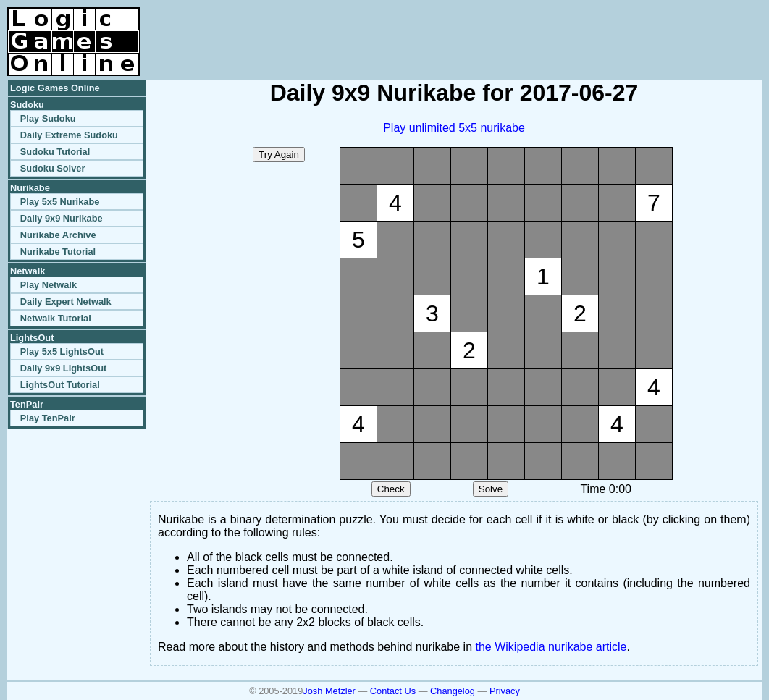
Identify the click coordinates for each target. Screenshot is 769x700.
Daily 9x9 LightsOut (63, 368)
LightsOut (32, 338)
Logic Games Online (55, 88)
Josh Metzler (329, 691)
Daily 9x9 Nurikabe (62, 218)
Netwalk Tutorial (56, 318)
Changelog (453, 691)
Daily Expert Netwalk (66, 301)
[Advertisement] (592, 29)
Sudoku (27, 105)
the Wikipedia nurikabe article (551, 647)
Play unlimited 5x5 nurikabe (454, 128)
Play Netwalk (49, 285)
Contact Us (393, 691)
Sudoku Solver (53, 168)
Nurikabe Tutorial (58, 252)
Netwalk (28, 271)
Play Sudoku (48, 118)
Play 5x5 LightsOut (62, 351)
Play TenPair (48, 418)
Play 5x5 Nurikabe (60, 202)
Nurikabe (30, 188)
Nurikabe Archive (58, 235)
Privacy (505, 691)
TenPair (27, 404)
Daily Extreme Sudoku (69, 135)
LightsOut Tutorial (60, 385)
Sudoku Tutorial (55, 152)
